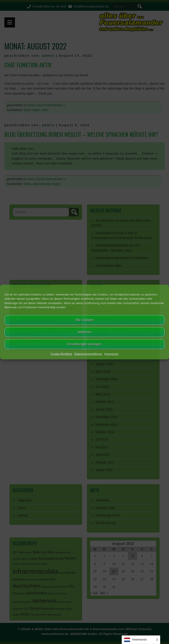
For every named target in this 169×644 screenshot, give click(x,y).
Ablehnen (84, 332)
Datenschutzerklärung (88, 354)
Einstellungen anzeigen (84, 344)
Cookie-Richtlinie (61, 354)
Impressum (111, 354)
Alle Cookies (84, 320)
